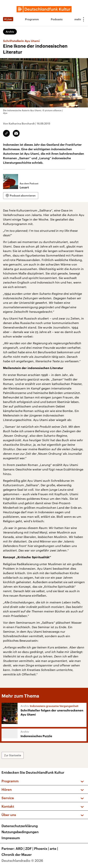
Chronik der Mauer (17, 854)
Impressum (11, 838)
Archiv (10, 32)
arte (54, 848)
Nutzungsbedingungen (20, 832)
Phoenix (42, 848)
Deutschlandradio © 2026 (22, 860)
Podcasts (57, 19)
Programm (32, 19)
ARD (20, 848)
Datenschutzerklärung (20, 826)
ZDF (30, 848)
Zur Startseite (13, 755)
